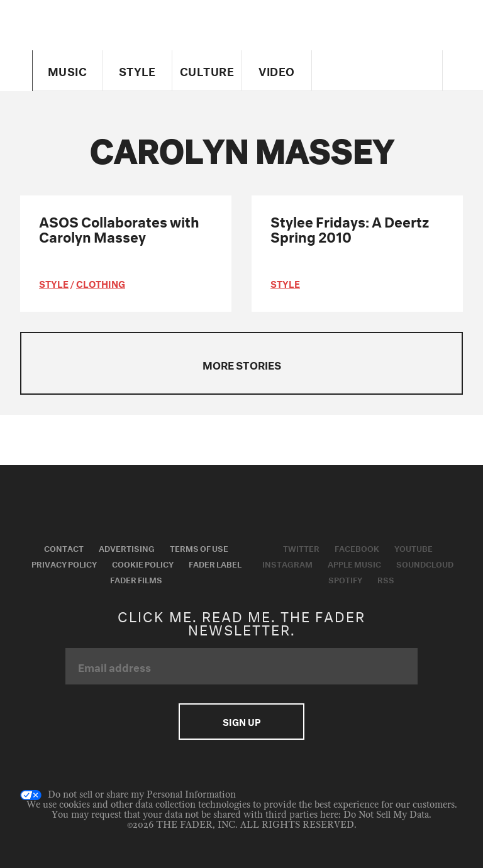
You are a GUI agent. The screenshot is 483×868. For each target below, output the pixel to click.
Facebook (357, 547)
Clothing (101, 283)
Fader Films (136, 579)
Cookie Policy (143, 563)
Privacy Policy (64, 563)
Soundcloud (425, 563)
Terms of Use (199, 547)
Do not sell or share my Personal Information (128, 795)
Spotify (345, 579)
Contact (64, 547)
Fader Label (215, 563)
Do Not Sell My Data (386, 815)
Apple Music (354, 563)
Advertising (127, 547)
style (54, 283)
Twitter (301, 547)
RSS (386, 579)
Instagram (287, 563)
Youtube (414, 547)
